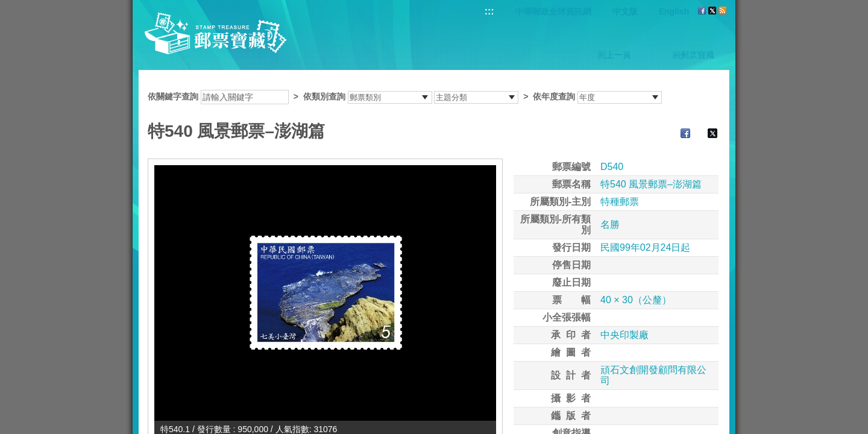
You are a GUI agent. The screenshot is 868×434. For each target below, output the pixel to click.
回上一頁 (614, 55)
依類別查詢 (324, 96)
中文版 (625, 11)
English (674, 11)
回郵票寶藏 (693, 55)
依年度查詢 (554, 96)
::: (489, 11)
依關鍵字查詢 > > (405, 96)
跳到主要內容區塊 (6, 6)
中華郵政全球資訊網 (553, 11)
